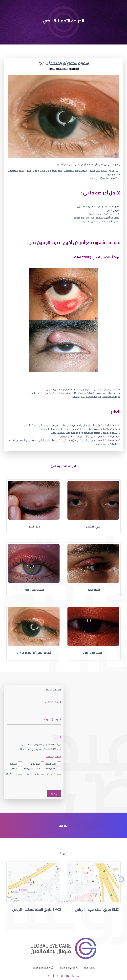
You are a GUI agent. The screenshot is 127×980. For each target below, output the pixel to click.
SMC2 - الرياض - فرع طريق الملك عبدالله (38, 749)
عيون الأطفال (34, 773)
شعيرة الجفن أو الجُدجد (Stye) (34, 653)
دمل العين (34, 527)
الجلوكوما (35, 764)
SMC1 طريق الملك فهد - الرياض (98, 910)
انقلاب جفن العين (93, 653)
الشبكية (14, 764)
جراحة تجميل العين (31, 769)
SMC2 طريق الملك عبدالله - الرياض (37, 910)
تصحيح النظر (51, 769)
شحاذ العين (93, 590)
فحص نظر (52, 773)
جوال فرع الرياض (67, 968)
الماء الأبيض (51, 764)
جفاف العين (12, 773)
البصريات (14, 769)
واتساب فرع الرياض (41, 968)
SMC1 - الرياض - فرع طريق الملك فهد (39, 744)
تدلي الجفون (93, 527)
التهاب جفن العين (34, 590)
